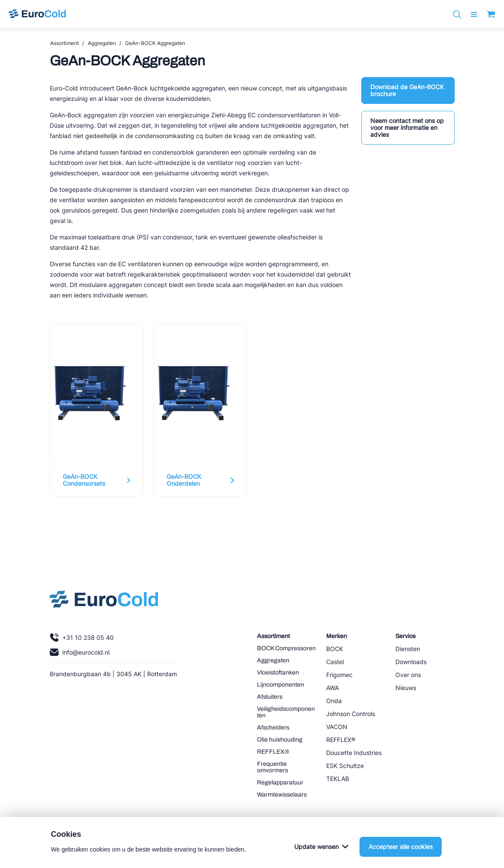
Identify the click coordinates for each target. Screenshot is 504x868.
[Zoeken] (457, 15)
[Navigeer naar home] (37, 14)
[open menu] (474, 15)
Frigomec (339, 675)
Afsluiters (270, 697)
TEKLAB (338, 779)
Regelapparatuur (280, 782)
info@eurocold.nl (80, 652)
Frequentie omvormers (273, 767)
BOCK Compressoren (286, 648)
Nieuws (406, 688)
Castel (335, 662)
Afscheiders (273, 728)
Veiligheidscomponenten (286, 712)
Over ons (408, 675)
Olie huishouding (280, 740)
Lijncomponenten (281, 685)
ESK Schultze (345, 766)
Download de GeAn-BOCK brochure (407, 90)
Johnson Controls (351, 714)
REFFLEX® (273, 752)
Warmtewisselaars (282, 795)
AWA (332, 688)
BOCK (335, 649)
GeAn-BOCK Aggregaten (155, 43)
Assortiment (64, 43)
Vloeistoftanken (278, 673)
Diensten (408, 649)
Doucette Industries (354, 753)
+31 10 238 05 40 (82, 637)
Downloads (411, 662)
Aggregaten (102, 43)
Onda (334, 701)
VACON (337, 727)
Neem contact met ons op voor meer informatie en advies (407, 127)
